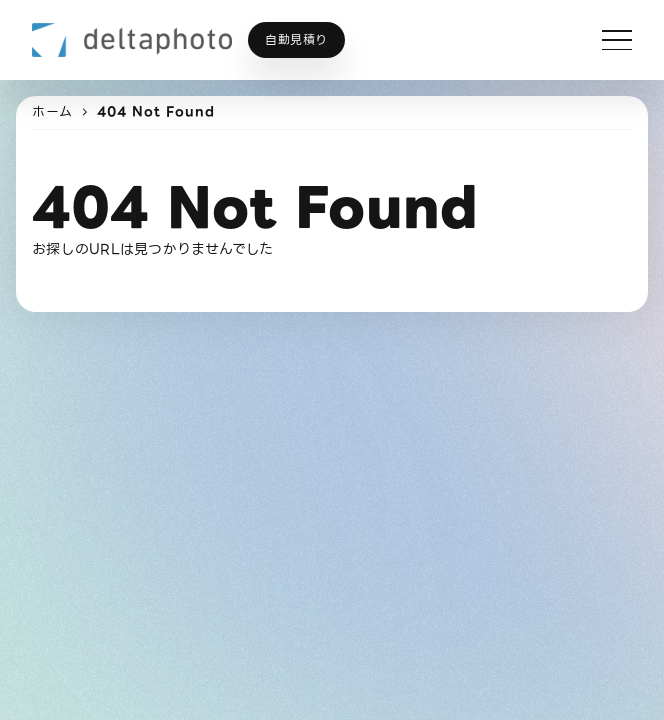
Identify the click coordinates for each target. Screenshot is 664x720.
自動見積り (296, 39)
